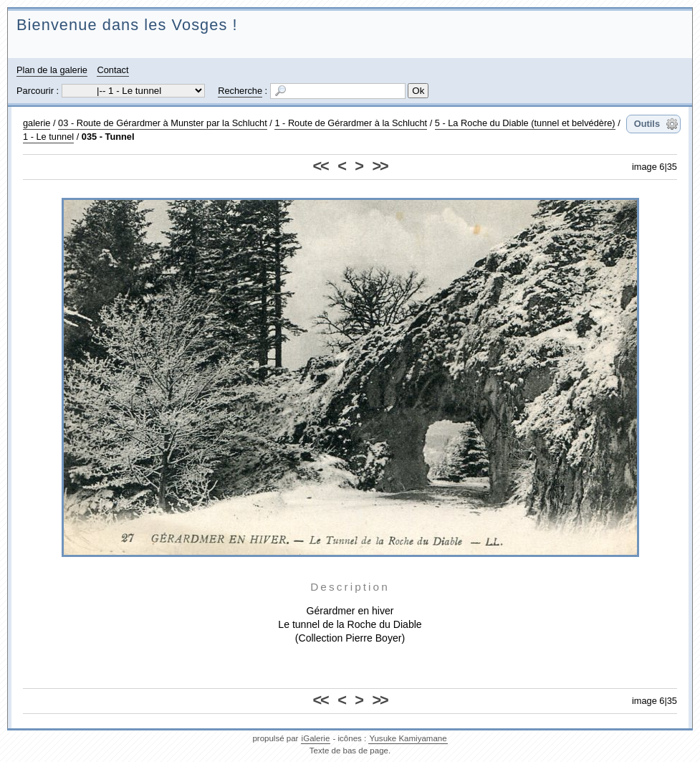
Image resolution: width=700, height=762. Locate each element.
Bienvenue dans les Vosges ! (127, 25)
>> (379, 166)
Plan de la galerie (52, 70)
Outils (647, 124)
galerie (37, 123)
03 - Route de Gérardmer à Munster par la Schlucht (163, 123)
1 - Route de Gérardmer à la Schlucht (351, 123)
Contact (112, 70)
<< (321, 166)
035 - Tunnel (108, 137)
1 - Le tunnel (48, 137)
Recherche (240, 91)
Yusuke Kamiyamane (408, 738)
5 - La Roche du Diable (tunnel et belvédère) (525, 123)
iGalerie (316, 738)
